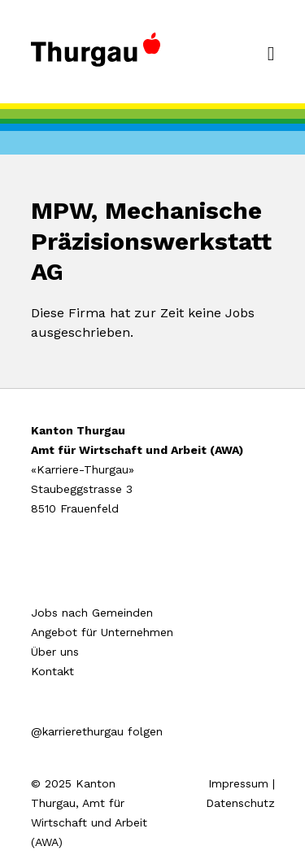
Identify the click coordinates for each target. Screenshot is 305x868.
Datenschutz (240, 803)
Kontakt (52, 671)
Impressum (238, 783)
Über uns (55, 652)
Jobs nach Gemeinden (92, 613)
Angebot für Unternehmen (102, 632)
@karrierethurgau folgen (97, 731)
